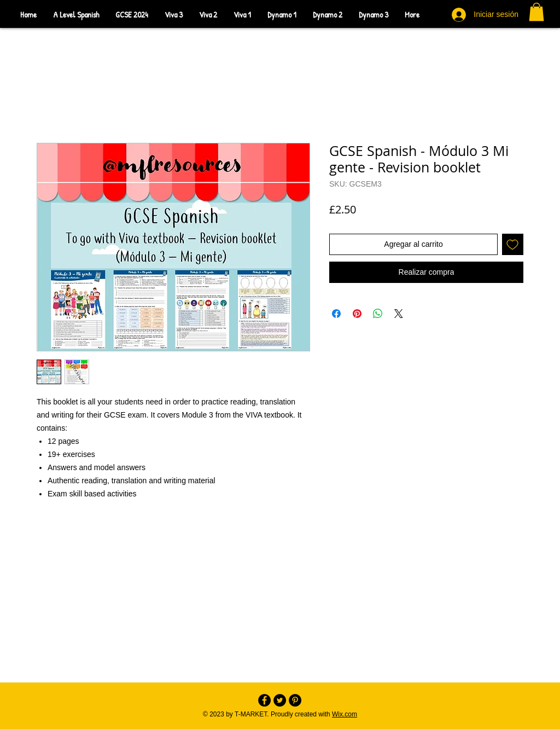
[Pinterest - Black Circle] (295, 700)
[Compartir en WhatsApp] (378, 314)
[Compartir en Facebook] (336, 314)
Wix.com (345, 714)
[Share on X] (399, 314)
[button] (536, 12)
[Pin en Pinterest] (357, 314)
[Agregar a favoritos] (513, 244)
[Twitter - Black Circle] (280, 700)
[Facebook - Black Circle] (264, 700)
